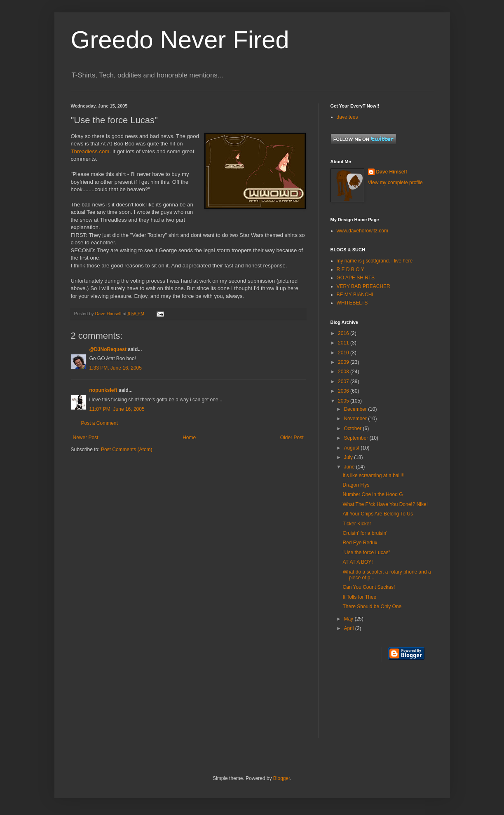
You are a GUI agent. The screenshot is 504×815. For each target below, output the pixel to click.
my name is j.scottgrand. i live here (375, 261)
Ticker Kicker (357, 524)
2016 (344, 333)
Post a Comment (100, 423)
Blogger (282, 778)
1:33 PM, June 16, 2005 (116, 368)
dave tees (347, 117)
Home (189, 438)
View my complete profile (395, 183)
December (356, 409)
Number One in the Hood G (373, 494)
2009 (344, 362)
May (349, 619)
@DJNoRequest (108, 349)
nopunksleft (103, 390)
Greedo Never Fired (180, 40)
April (349, 628)
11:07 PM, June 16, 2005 (117, 409)
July (349, 457)
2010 (344, 353)
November (356, 419)
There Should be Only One (372, 607)
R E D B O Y (350, 269)
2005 (344, 401)
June (350, 467)
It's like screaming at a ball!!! (373, 475)
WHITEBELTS (352, 303)
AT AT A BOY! (357, 562)
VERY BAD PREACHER (363, 286)
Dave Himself (392, 172)
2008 (344, 372)
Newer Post (86, 438)
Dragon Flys (356, 485)
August (352, 448)
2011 (344, 343)
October (353, 429)
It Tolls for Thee (359, 597)
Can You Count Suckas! (369, 587)
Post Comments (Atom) (127, 450)
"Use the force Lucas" (366, 553)
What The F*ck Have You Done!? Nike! (385, 504)
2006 (344, 391)
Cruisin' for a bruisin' (365, 533)
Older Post (292, 438)
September (356, 438)
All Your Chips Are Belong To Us (378, 514)
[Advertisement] (368, 705)
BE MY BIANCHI (355, 295)
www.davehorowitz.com (362, 231)
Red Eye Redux (360, 543)
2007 (344, 382)
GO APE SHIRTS (356, 278)
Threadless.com (90, 151)
